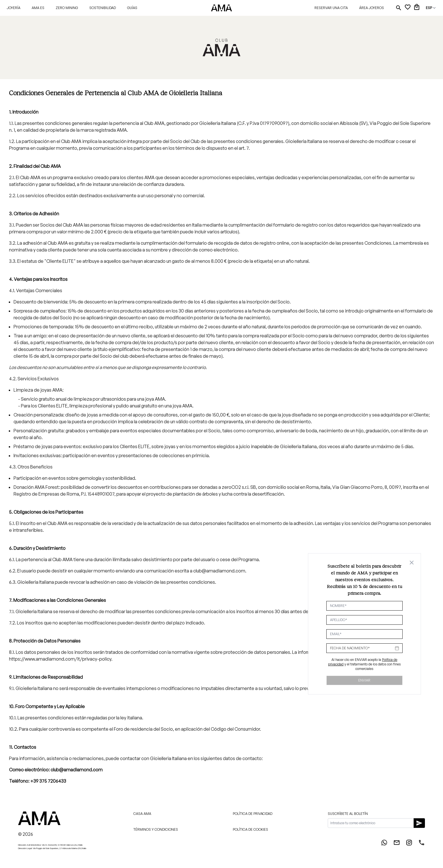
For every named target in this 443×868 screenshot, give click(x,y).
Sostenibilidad (103, 8)
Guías (132, 8)
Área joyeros (372, 8)
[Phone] (422, 844)
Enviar (364, 680)
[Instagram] (409, 844)
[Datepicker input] (364, 648)
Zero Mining (67, 8)
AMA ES (38, 8)
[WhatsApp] (384, 844)
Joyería (14, 8)
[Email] (397, 844)
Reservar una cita (331, 8)
